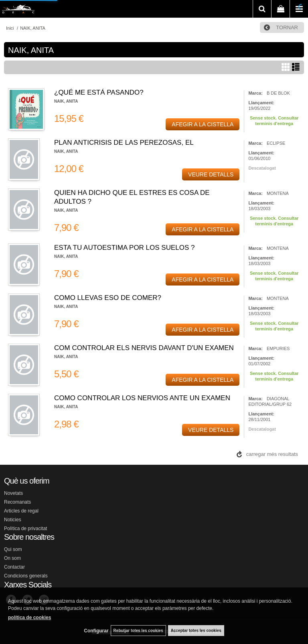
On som (12, 558)
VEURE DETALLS (211, 174)
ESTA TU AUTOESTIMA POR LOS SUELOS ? (125, 248)
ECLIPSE (276, 143)
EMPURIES (278, 348)
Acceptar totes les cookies (196, 631)
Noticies (13, 520)
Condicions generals (26, 576)
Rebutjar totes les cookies (138, 631)
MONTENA (278, 193)
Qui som (13, 549)
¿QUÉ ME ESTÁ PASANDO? (99, 92)
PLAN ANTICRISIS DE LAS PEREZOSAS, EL (124, 143)
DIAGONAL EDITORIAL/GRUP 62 (270, 401)
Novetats (13, 493)
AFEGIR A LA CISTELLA (203, 124)
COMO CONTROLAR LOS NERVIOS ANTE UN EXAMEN (142, 398)
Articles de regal (21, 511)
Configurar (96, 631)
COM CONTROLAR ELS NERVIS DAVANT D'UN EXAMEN (144, 348)
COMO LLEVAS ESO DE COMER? (108, 298)
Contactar (14, 567)
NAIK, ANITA (66, 101)
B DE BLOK (278, 93)
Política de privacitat (25, 529)
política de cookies (29, 618)
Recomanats (17, 502)
